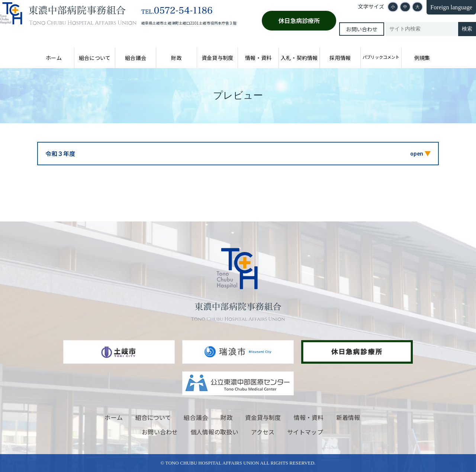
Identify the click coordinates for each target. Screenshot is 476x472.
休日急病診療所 (299, 20)
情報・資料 (258, 58)
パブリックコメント (381, 57)
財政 (176, 58)
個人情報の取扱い (214, 432)
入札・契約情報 (299, 58)
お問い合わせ (361, 29)
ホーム (54, 58)
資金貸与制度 (217, 58)
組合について (94, 58)
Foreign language (451, 7)
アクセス (263, 432)
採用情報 (340, 58)
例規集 (422, 58)
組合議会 (135, 58)
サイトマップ (305, 432)
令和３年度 (60, 153)
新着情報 (348, 417)
